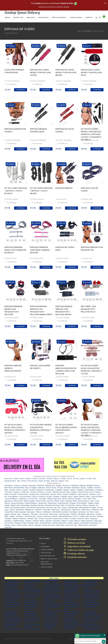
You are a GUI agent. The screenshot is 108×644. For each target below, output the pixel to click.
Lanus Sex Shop (29, 622)
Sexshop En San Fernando (13, 620)
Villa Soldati (82, 514)
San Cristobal (31, 507)
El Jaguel (18, 523)
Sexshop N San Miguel (91, 629)
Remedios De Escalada (52, 505)
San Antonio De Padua (18, 507)
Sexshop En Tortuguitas (32, 624)
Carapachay (99, 490)
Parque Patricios (63, 503)
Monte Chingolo (30, 501)
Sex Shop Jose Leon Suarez (73, 596)
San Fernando (41, 507)
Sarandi (13, 514)
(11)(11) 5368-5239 (19, 560)
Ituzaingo (92, 494)
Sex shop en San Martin (72, 589)
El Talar (24, 523)
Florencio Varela (84, 492)
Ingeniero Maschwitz (59, 523)
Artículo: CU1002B (11, 199)
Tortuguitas (26, 514)
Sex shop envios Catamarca (53, 591)
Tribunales (34, 514)
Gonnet (19, 525)
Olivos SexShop (49, 602)
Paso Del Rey (70, 505)
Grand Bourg (45, 494)
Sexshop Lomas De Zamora (93, 627)
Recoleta (41, 505)
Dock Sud (33, 492)
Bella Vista (42, 488)
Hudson (65, 494)
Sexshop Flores (10, 627)
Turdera (64, 507)
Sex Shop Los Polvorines (72, 598)
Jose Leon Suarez (25, 496)
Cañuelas (36, 521)
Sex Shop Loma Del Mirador (53, 598)
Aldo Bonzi (41, 485)
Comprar (21, 90)
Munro (63, 501)
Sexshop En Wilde (50, 624)
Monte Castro (18, 501)
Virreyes (99, 514)
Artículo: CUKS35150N (63, 81)
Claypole (66, 490)
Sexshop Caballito (10, 611)
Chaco (67, 481)
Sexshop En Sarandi (51, 622)
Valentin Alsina (73, 507)
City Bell (32, 490)
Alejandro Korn (50, 485)
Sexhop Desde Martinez (12, 605)
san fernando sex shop (32, 596)
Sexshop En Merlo (30, 613)
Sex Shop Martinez (11, 600)
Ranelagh (34, 505)
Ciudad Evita (40, 490)
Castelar (25, 490)
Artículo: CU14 (86, 258)
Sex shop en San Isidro (52, 589)
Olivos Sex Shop (10, 607)
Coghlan (73, 490)
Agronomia (32, 485)
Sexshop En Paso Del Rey (13, 618)
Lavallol (75, 496)
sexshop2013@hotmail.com (20, 565)
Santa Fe (22, 479)
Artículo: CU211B (11, 258)
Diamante (90, 521)
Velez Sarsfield (84, 507)
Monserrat (50, 501)
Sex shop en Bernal (11, 580)
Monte (25, 525)
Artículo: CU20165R (62, 436)
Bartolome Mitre (19, 488)
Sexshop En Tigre (89, 622)
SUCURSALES (45, 547)
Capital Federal (89, 490)
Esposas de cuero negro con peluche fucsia (40, 72)
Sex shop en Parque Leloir (53, 587)
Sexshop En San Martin (91, 620)
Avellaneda (75, 485)
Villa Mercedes (83, 525)
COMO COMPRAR (47, 550)
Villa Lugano (31, 512)
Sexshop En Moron (90, 613)
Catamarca (83, 479)
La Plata (70, 523)
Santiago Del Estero (65, 516)
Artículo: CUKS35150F (38, 81)
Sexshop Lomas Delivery (32, 629)
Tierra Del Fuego (30, 516)
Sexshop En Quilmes (51, 618)
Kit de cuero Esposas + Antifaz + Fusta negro (41, 191)
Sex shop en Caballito (51, 580)
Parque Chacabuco (31, 503)
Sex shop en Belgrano (91, 580)
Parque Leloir (52, 503)
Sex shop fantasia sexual (72, 594)
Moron (57, 501)
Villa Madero (47, 512)
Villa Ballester (30, 510)
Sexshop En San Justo (71, 620)
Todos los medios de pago (79, 550)
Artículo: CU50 (36, 377)
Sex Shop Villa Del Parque (92, 602)
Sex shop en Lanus (30, 585)
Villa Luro (39, 512)
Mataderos (79, 499)
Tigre (19, 514)
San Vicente (93, 525)
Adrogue (25, 485)
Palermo (7, 503)
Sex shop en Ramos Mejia (33, 589)
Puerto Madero (82, 503)
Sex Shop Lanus (29, 598)
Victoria (12, 510)
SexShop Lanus (29, 627)
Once (97, 501)
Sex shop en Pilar (89, 587)
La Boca (35, 496)
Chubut (40, 481)
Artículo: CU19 (10, 377)
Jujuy (19, 481)
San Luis (69, 479)
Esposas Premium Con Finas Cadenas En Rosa (40, 250)
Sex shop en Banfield (71, 582)
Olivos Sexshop (29, 605)
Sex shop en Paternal (71, 587)
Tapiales (12, 516)
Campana (28, 521)
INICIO (43, 543)
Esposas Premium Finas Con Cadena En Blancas (15, 250)
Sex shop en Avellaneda (52, 585)
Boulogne (67, 488)
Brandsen (49, 521)
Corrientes (49, 479)
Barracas (97, 485)
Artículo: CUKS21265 (12, 81)
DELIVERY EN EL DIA (48, 556)
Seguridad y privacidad (77, 546)
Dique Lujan (98, 521)
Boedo (54, 488)
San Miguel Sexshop (51, 594)
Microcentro (9, 501)
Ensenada (31, 523)
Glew (89, 499)
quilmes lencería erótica (12, 598)
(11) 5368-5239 (11, 84)
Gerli (85, 499)
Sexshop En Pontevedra (32, 618)
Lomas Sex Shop (10, 616)
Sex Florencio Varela (11, 589)
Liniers (88, 496)
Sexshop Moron (69, 629)
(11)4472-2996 (19, 563)
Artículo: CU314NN (62, 318)
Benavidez (57, 521)
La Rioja (89, 479)
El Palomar (13, 494)
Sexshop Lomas (49, 627)
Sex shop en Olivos (11, 587)
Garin (37, 523)
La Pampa (63, 479)
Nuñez (75, 501)
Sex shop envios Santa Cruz (33, 594)
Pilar (76, 525)
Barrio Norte (9, 488)
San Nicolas (82, 512)
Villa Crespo (56, 510)
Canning (12, 490)
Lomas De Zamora (97, 496)
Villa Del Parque (66, 510)
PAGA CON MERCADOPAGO (47, 563)
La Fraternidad (84, 523)
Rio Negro (47, 481)
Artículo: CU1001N (37, 436)
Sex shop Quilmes (90, 600)
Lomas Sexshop (49, 613)
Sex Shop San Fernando (12, 602)
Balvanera (83, 485)
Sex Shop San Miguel (31, 602)
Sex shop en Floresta (11, 585)
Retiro (63, 505)
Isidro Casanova (83, 494)
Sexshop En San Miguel (12, 622)
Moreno (31, 525)
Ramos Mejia (25, 505)
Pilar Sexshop (68, 600)
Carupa (71, 521)
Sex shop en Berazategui (32, 580)
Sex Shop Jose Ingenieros (53, 596)
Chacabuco (8, 521)
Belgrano (34, 488)
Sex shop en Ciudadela (71, 580)
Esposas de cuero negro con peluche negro (66, 72)
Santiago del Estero (10, 481)
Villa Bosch (39, 510)
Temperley (20, 516)
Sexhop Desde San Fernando (54, 605)
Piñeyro (85, 505)
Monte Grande (41, 501)
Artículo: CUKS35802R (63, 140)
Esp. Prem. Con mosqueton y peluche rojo (88, 309)
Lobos (13, 525)
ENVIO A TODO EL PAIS (49, 559)
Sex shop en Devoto (31, 582)
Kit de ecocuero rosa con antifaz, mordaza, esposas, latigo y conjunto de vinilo (91, 430)
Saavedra (92, 505)
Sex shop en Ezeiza (50, 582)
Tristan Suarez (44, 514)
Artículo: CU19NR (62, 377)
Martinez (71, 499)
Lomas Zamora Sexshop (72, 611)
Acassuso (17, 485)
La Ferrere (42, 496)
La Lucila (49, 496)
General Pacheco (45, 523)
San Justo (57, 507)
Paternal (79, 505)
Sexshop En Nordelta (51, 616)
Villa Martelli (56, 512)
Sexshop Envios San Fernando (74, 624)
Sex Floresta (28, 587)
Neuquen (61, 481)
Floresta (98, 492)
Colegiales (80, 490)
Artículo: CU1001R (11, 436)
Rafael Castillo (15, 505)
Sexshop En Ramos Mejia (92, 618)
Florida (7, 494)
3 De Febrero (9, 485)
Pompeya (73, 503)
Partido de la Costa (49, 525)
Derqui (83, 521)
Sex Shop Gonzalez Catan (92, 594)
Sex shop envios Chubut (92, 591)
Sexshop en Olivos (70, 616)
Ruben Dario (60, 525)
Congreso (16, 492)
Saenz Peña (69, 525)
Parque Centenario (17, 503)
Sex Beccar (87, 589)
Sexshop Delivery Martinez (53, 611)
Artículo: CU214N (62, 258)
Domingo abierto (74, 553)
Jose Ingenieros (13, 496)
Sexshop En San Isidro (32, 620)
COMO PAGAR (46, 553)
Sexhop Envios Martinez (72, 605)
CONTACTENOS (46, 567)
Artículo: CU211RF (36, 258)
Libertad (82, 496)
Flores (92, 492)
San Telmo (90, 512)
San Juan (76, 479)
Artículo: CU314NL (37, 318)
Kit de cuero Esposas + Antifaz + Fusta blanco (16, 191)
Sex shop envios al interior (33, 591)
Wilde (6, 516)
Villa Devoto (76, 510)
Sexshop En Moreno (70, 613)
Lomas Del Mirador (11, 499)
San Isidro (50, 507)
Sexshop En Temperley (71, 622)
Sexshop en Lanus (90, 611)
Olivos (92, 501)
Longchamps (23, 499)
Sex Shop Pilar (49, 600)
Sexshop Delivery (30, 611)
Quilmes (91, 503)
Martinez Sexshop (90, 607)
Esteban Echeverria (59, 492)
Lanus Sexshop (69, 618)
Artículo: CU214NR (11, 318)
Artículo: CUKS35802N (38, 140)
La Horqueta (94, 523)
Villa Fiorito (95, 510)
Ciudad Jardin (50, 490)
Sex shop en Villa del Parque (14, 591)
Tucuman (35, 479)
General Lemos (23, 494)
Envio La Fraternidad (90, 624)
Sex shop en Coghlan (11, 582)
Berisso (42, 521)
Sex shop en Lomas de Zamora (74, 585)
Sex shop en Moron (90, 585)
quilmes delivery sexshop (92, 598)
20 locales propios (75, 539)
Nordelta (69, 501)
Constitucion (25, 492)
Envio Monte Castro (11, 624)
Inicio (79, 31)
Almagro (59, 485)
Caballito (90, 488)
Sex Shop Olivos (30, 600)
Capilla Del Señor (19, 521)
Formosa (24, 481)
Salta (94, 479)
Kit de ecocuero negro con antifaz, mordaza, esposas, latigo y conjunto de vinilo (91, 134)
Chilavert (64, 521)
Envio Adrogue (49, 629)
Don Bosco (41, 492)
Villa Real (74, 514)
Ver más (7, 89)
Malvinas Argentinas (54, 499)
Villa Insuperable (20, 512)
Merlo (94, 499)
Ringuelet (38, 525)
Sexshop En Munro (30, 616)
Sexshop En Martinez (11, 613)
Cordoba (16, 479)
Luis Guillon (43, 499)
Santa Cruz (54, 481)
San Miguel (73, 512)
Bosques (60, 488)
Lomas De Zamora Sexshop (93, 616)
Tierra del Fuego (32, 481)
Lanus (70, 496)
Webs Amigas (54, 578)
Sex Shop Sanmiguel (70, 602)
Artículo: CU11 (61, 199)
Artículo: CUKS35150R (89, 81)
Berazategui (76, 488)
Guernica (53, 494)
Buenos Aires (8, 479)
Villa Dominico (86, 510)
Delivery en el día (74, 543)
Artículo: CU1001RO (88, 377)
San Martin (65, 512)
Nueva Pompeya (84, 501)
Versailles (93, 507)
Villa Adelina (20, 510)
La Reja (76, 523)
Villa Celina (47, 510)
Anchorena (66, 485)
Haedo (59, 494)
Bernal (49, 488)
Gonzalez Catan (34, 494)
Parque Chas (43, 503)
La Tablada (63, 496)
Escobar (49, 492)
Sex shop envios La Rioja (12, 594)
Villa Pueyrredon (64, 514)
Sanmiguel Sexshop (70, 591)
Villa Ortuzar (54, 514)
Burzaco (83, 488)
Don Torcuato (9, 523)
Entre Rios (42, 479)
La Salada (56, 496)
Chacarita (9, 492)
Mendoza (29, 479)
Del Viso (77, 521)
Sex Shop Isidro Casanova (13, 596)
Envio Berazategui (70, 627)
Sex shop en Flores (90, 582)
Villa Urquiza (91, 514)
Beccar (28, 488)
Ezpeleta (74, 492)
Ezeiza (68, 492)
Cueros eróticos (87, 31)
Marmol (65, 499)
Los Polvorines (33, 499)
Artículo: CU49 (87, 199)
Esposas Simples (64, 188)
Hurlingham (73, 494)
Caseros (19, 490)
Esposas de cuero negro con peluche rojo (91, 72)
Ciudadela (59, 490)
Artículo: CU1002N (37, 199)
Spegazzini (8, 527)
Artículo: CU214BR (88, 318)
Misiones (56, 479)
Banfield (90, 485)
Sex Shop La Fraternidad (92, 596)
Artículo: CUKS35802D (12, 140)
